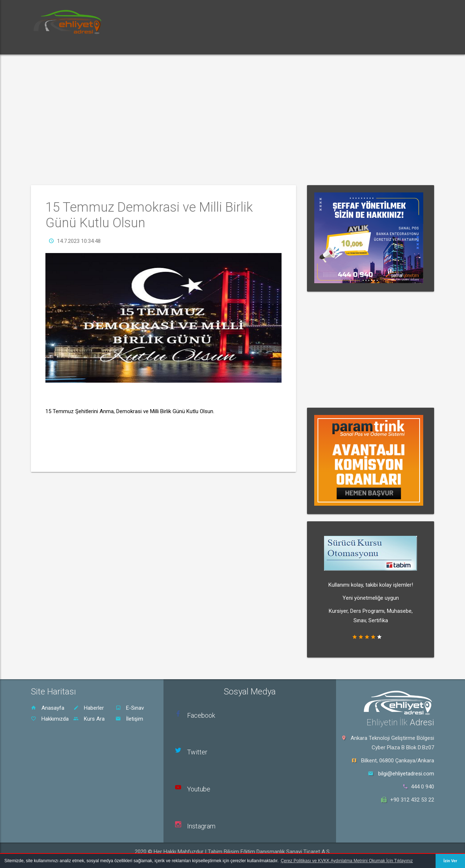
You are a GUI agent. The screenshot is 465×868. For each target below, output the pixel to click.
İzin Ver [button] (450, 861)
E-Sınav (130, 708)
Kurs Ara (89, 719)
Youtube (199, 789)
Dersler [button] (158, 45)
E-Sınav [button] (124, 45)
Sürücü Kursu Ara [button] (236, 45)
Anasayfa (48, 708)
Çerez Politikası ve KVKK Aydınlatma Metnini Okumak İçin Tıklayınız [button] (347, 861)
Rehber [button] (191, 45)
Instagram (201, 826)
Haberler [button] (89, 45)
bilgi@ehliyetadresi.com (406, 774)
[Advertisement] (232, 120)
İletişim (129, 719)
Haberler (89, 708)
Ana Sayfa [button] (51, 45)
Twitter (197, 752)
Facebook (201, 715)
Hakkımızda (50, 719)
